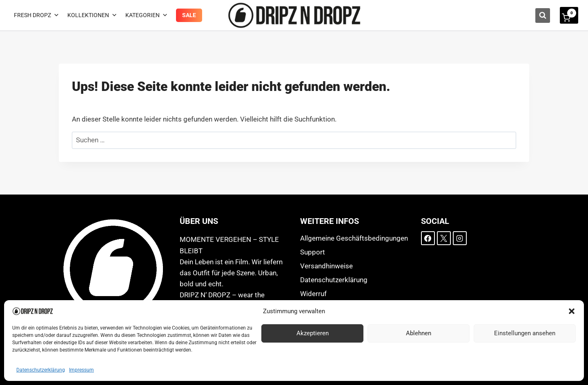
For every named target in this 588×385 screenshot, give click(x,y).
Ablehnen (419, 333)
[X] (444, 238)
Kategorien (147, 15)
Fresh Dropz (37, 15)
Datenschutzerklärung (41, 370)
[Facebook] (428, 238)
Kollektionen (92, 15)
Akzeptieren (313, 333)
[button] (572, 311)
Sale (189, 15)
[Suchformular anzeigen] (543, 15)
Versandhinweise (326, 266)
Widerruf (313, 294)
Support (313, 252)
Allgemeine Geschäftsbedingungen (354, 238)
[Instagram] (460, 238)
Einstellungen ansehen (525, 333)
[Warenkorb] (569, 15)
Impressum (81, 370)
